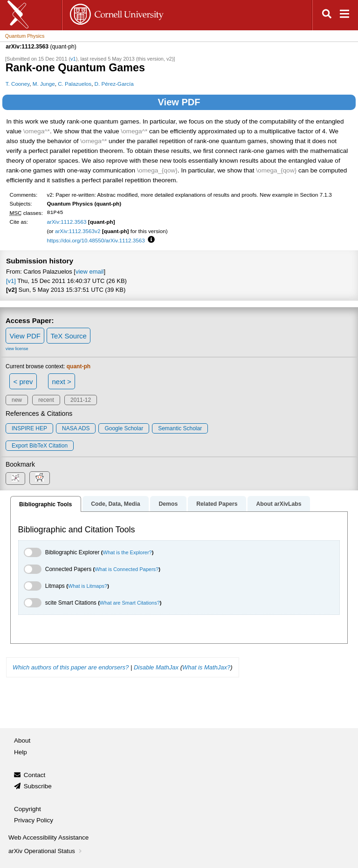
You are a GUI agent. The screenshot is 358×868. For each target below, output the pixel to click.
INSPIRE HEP (29, 428)
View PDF (179, 102)
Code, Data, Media (115, 504)
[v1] (11, 281)
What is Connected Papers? (127, 569)
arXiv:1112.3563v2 (78, 231)
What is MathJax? (206, 667)
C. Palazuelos (75, 84)
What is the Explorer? (127, 552)
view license (17, 349)
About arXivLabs (279, 504)
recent (46, 400)
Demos (168, 504)
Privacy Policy (34, 820)
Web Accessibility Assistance (48, 837)
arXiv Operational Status (46, 851)
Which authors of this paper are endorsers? (71, 667)
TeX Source (69, 336)
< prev (23, 382)
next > (61, 382)
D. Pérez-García (114, 84)
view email (89, 272)
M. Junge (44, 84)
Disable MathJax (156, 667)
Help (21, 752)
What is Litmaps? (88, 586)
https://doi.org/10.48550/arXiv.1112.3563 (96, 240)
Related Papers (217, 504)
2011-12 (81, 400)
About (22, 741)
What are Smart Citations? (130, 603)
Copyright (28, 809)
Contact (35, 775)
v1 (73, 59)
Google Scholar (124, 428)
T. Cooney (18, 84)
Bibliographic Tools (45, 504)
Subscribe (38, 786)
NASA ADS (76, 428)
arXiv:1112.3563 (66, 222)
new (17, 400)
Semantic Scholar (180, 428)
